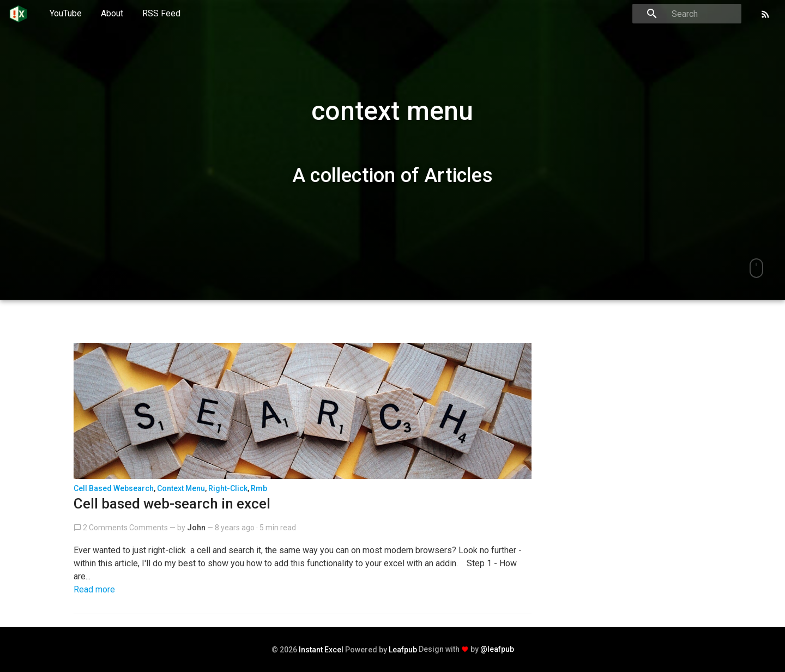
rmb (259, 488)
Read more (94, 589)
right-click (228, 488)
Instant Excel (321, 650)
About (112, 13)
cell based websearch (114, 488)
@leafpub (497, 649)
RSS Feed (161, 13)
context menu (181, 488)
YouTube (66, 13)
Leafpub (403, 650)
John (196, 528)
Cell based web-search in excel (172, 504)
